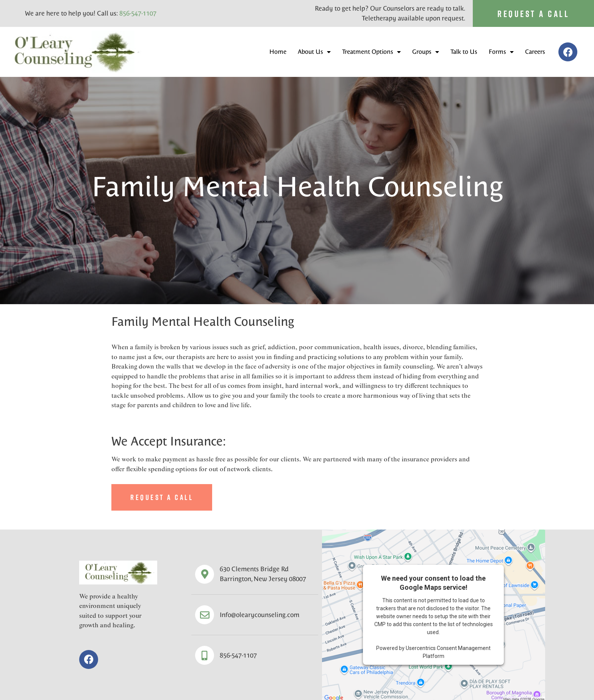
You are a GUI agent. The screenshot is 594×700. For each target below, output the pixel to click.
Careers (535, 52)
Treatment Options (371, 52)
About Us (314, 52)
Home (278, 52)
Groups (426, 52)
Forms (501, 52)
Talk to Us (464, 52)
